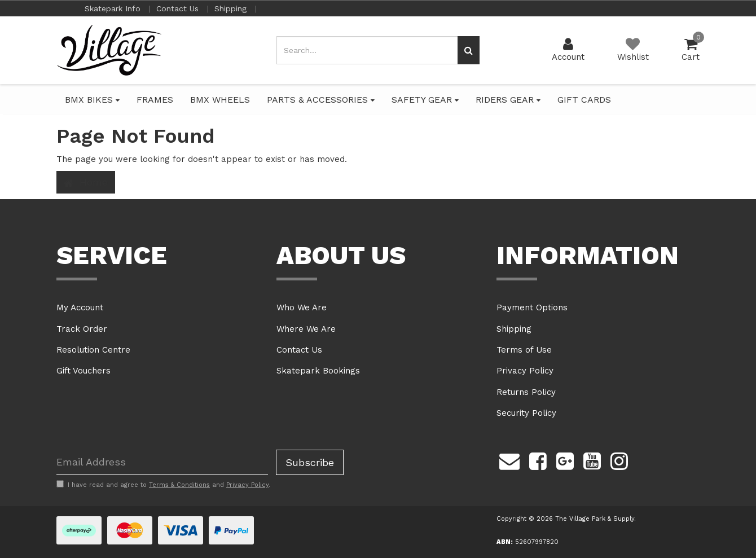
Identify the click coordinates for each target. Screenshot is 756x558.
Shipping (232, 8)
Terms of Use (524, 350)
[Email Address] (162, 462)
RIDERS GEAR (508, 100)
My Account (80, 307)
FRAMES (155, 100)
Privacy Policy (525, 371)
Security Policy (526, 413)
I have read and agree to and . (163, 485)
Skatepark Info (114, 8)
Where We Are (306, 329)
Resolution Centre (93, 350)
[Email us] (509, 460)
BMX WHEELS (220, 100)
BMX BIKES (92, 100)
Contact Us (179, 8)
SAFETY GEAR (425, 100)
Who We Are (302, 307)
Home (86, 182)
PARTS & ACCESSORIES (321, 100)
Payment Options (532, 307)
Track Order (82, 329)
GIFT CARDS (584, 100)
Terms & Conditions (179, 485)
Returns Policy (526, 392)
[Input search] (367, 50)
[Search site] (469, 50)
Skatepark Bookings (318, 371)
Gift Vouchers (83, 371)
